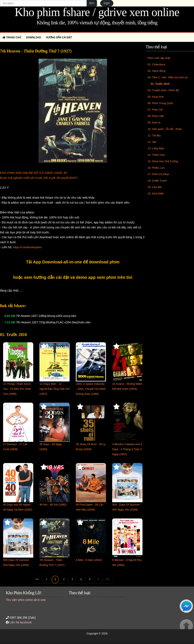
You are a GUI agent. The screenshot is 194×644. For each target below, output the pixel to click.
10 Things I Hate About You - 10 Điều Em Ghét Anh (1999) (17, 389)
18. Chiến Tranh (157, 181)
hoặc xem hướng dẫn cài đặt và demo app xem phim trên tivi (73, 277)
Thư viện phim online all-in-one (26, 600)
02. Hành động (157, 71)
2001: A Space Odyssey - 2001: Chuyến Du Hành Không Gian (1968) (91, 389)
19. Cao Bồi (155, 187)
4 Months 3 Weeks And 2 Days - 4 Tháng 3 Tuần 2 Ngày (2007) (127, 449)
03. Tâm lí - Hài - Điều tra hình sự (168, 77)
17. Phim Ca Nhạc (159, 174)
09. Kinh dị (154, 123)
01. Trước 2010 (160, 84)
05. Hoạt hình (156, 97)
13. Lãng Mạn (156, 148)
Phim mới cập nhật (159, 58)
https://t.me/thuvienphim (27, 247)
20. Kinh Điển (156, 194)
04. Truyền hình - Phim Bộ (163, 90)
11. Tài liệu (154, 135)
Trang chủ (12, 37)
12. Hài (152, 142)
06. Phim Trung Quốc (161, 103)
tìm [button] (92, 3)
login (107, 3)
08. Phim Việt (156, 116)
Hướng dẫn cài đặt (59, 37)
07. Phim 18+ (156, 110)
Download (34, 37)
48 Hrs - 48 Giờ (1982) (53, 505)
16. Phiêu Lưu (156, 168)
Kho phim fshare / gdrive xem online (97, 12)
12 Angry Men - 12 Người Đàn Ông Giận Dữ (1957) (55, 389)
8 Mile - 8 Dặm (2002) (89, 560)
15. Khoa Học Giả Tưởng (163, 161)
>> (108, 579)
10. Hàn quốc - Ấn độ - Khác (165, 129)
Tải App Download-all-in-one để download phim (73, 262)
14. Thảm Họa (156, 155)
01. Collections (157, 64)
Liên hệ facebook (21, 623)
